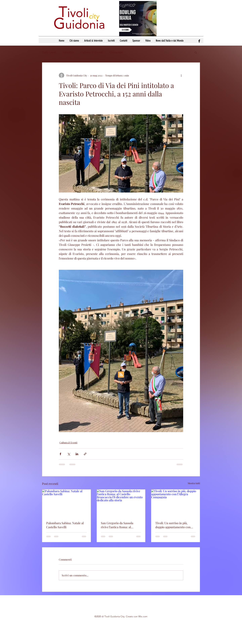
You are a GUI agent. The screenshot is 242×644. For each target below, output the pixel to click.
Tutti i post (49, 52)
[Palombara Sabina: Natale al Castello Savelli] (66, 503)
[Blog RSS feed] (121, 375)
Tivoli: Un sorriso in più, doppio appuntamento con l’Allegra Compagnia (173, 525)
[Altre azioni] (181, 75)
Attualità (68, 52)
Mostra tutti (194, 483)
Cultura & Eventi (92, 52)
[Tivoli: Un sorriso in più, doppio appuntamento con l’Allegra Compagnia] (176, 503)
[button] (196, 52)
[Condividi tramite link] (85, 454)
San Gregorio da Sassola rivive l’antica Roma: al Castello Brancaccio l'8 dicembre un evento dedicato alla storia (120, 525)
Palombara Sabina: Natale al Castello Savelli (65, 525)
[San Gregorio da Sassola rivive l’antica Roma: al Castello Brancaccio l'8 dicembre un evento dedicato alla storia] (121, 503)
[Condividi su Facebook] (60, 454)
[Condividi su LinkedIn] (77, 454)
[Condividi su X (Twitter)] (69, 454)
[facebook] (199, 41)
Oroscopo (116, 52)
